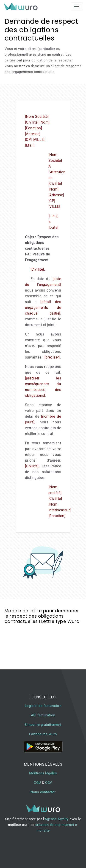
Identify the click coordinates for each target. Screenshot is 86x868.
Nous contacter (43, 792)
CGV (49, 783)
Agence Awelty (57, 819)
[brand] (22, 6)
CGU (37, 783)
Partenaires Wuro (43, 734)
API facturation (43, 715)
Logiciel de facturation (43, 706)
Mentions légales (43, 773)
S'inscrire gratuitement (43, 725)
